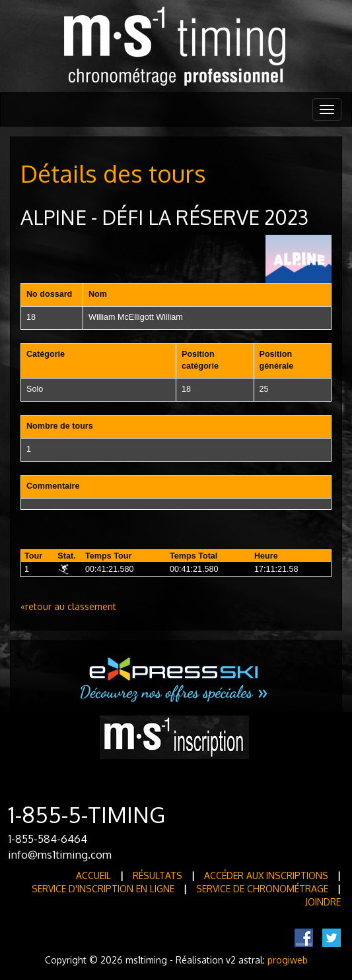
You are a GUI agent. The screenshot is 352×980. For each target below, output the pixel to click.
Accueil (93, 875)
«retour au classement (68, 606)
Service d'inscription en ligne (103, 889)
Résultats (158, 875)
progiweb (288, 960)
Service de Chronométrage (262, 889)
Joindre (323, 902)
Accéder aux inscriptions (266, 875)
